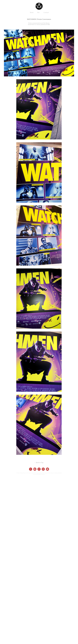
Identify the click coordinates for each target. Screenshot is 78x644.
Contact (46, 12)
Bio (38, 12)
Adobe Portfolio (42, 474)
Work (32, 12)
